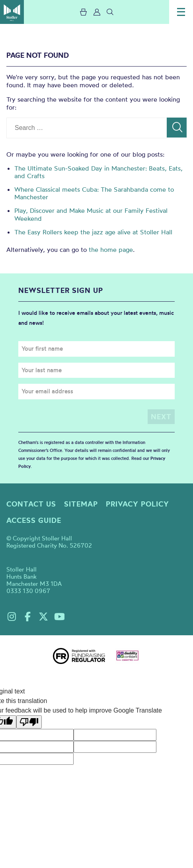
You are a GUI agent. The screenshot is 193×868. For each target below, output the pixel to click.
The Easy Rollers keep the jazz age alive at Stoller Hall (93, 232)
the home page (111, 249)
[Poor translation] (29, 722)
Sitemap (81, 504)
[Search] (177, 128)
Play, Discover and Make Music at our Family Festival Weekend (91, 214)
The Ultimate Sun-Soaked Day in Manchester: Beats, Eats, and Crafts (98, 172)
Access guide (34, 520)
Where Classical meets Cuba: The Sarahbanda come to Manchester (94, 193)
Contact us (31, 504)
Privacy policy (137, 504)
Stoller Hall (12, 12)
